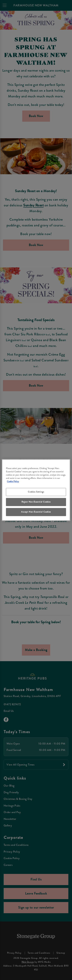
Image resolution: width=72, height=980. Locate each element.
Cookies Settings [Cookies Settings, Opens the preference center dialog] (36, 492)
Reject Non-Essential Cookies (36, 502)
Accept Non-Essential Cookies (36, 512)
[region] (36, 490)
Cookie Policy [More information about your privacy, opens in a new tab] (13, 482)
